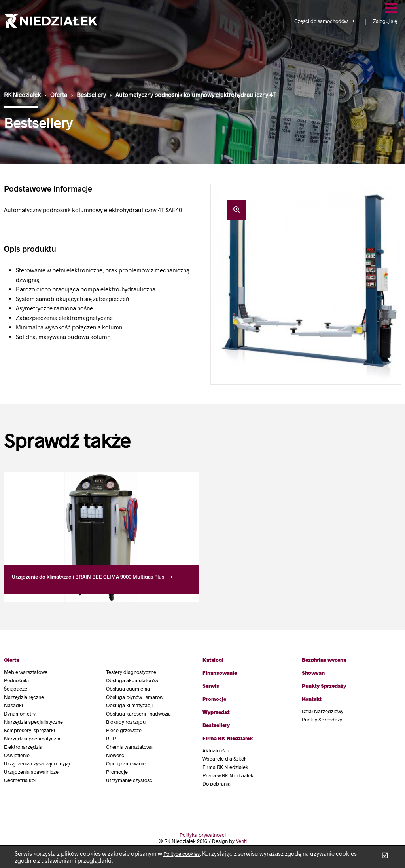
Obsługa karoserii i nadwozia (138, 714)
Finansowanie (220, 673)
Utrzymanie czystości (130, 780)
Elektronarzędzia (23, 747)
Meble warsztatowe (26, 672)
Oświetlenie (17, 755)
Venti (241, 841)
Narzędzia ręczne (24, 697)
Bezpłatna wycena (324, 660)
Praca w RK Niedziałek (228, 775)
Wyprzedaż (216, 712)
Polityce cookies (182, 854)
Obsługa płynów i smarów (135, 697)
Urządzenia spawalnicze (31, 772)
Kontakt (312, 699)
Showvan (313, 673)
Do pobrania (217, 784)
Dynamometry (20, 714)
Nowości (116, 755)
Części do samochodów (324, 21)
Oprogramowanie (126, 763)
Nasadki (13, 705)
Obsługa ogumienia (128, 689)
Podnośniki (16, 680)
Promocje (117, 772)
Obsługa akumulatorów (132, 680)
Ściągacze (16, 689)
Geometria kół (20, 780)
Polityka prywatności (203, 835)
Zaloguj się (385, 21)
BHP (111, 739)
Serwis (211, 686)
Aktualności (216, 750)
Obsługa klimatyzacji (129, 705)
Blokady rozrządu (126, 722)
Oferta (11, 660)
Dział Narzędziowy (323, 711)
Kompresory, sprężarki (29, 730)
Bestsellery (216, 725)
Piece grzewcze (124, 730)
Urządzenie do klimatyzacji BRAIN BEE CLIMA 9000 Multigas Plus (88, 577)
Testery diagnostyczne (131, 672)
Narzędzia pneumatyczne (33, 739)
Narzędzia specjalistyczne (33, 722)
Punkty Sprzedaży (324, 686)
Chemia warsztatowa (129, 747)
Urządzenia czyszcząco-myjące (39, 763)
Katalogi (213, 660)
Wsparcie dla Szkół (224, 759)
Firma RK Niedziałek (228, 738)
